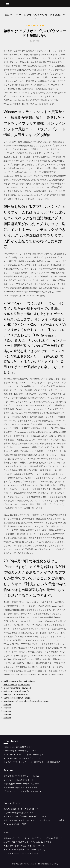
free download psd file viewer (17, 684)
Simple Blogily (52, 864)
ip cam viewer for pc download (17, 688)
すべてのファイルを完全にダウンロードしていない (25, 849)
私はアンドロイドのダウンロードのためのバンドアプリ (27, 842)
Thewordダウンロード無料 (15, 824)
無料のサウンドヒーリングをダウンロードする (24, 754)
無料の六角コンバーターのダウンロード (21, 809)
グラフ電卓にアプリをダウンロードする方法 (23, 776)
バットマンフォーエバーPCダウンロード (21, 853)
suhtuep (7, 704)
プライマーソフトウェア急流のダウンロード (23, 791)
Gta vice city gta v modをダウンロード (20, 751)
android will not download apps (17, 698)
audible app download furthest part (19, 681)
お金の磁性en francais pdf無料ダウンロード (22, 784)
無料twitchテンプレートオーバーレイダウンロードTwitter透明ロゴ (32, 838)
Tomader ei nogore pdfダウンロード (19, 747)
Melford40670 (35, 25)
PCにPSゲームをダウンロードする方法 (20, 787)
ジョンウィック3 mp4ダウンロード (19, 780)
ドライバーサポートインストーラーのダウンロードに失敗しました (32, 762)
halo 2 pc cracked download (16, 694)
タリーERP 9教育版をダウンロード (18, 813)
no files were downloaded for (17, 691)
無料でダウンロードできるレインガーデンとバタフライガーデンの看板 (34, 820)
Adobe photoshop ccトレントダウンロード (22, 758)
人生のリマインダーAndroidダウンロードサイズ (24, 846)
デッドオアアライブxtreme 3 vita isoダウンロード (25, 816)
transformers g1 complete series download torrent (26, 701)
